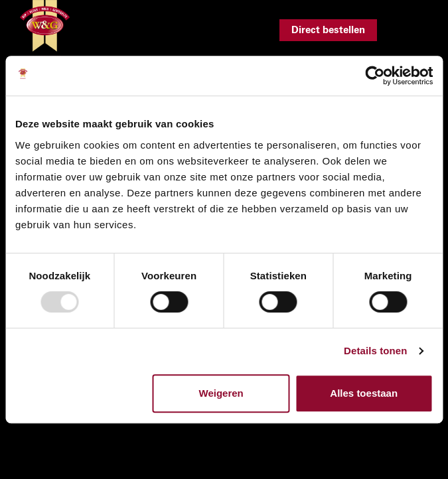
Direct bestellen (328, 30)
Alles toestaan (364, 393)
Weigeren (221, 393)
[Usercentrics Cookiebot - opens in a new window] (375, 76)
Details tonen (375, 351)
